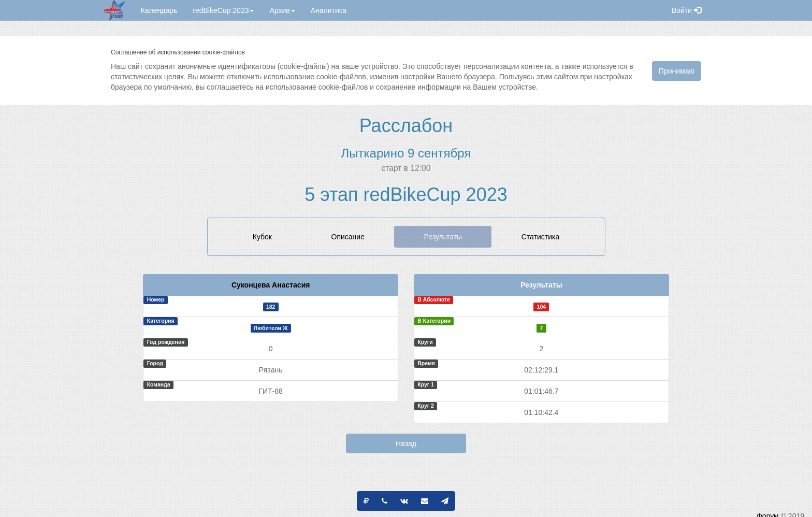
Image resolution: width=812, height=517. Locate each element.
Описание (348, 237)
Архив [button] (282, 10)
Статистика (541, 237)
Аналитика (329, 10)
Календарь (159, 10)
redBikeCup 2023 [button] (223, 10)
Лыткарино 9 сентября (406, 153)
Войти (686, 10)
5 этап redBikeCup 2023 (406, 195)
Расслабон (406, 126)
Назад (406, 443)
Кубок (262, 237)
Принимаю (677, 71)
